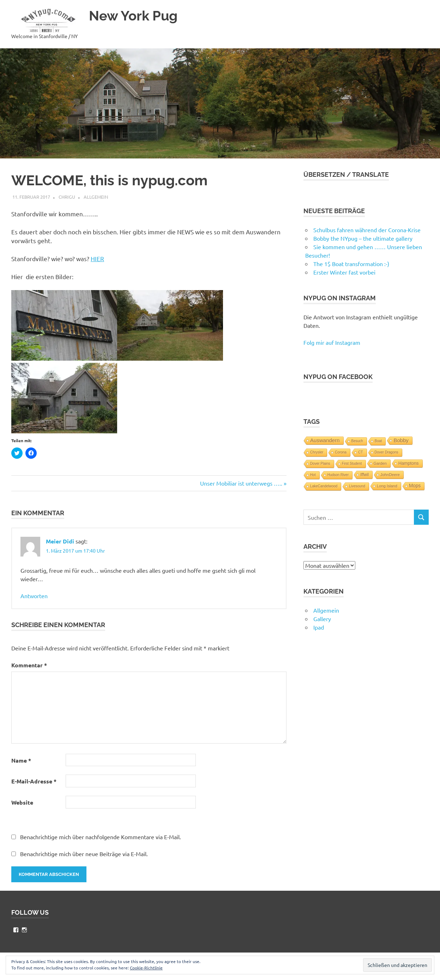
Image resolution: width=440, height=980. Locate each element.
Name (21, 760)
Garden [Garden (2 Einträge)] (380, 463)
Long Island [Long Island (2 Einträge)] (387, 486)
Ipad (319, 627)
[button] (47, 20)
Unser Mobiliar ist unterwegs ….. (241, 483)
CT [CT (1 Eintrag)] (360, 452)
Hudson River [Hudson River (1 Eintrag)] (338, 475)
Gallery (322, 619)
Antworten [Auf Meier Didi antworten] (34, 596)
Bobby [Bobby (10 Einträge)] (401, 440)
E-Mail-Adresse (34, 781)
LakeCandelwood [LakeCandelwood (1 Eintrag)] (324, 486)
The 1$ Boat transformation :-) (351, 264)
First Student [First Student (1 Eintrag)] (352, 464)
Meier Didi (60, 541)
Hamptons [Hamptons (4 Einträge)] (409, 463)
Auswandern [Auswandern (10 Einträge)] (325, 440)
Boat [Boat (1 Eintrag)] (378, 441)
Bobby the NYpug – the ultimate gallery (363, 238)
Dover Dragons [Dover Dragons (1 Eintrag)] (387, 452)
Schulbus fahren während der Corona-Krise (367, 230)
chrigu (67, 197)
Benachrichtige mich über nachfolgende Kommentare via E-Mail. (101, 837)
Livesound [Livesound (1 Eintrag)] (357, 486)
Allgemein (96, 197)
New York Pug (133, 16)
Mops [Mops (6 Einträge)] (415, 486)
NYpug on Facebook (338, 377)
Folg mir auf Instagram (332, 342)
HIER (97, 258)
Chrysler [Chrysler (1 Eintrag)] (317, 452)
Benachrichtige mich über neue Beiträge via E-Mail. (84, 854)
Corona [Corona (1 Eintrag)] (341, 452)
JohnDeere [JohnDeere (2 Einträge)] (390, 475)
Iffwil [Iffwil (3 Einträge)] (364, 475)
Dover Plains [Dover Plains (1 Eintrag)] (320, 464)
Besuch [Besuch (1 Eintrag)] (357, 441)
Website (22, 802)
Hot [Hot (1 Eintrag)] (313, 475)
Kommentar (29, 665)
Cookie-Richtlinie (146, 968)
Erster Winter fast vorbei (344, 272)
